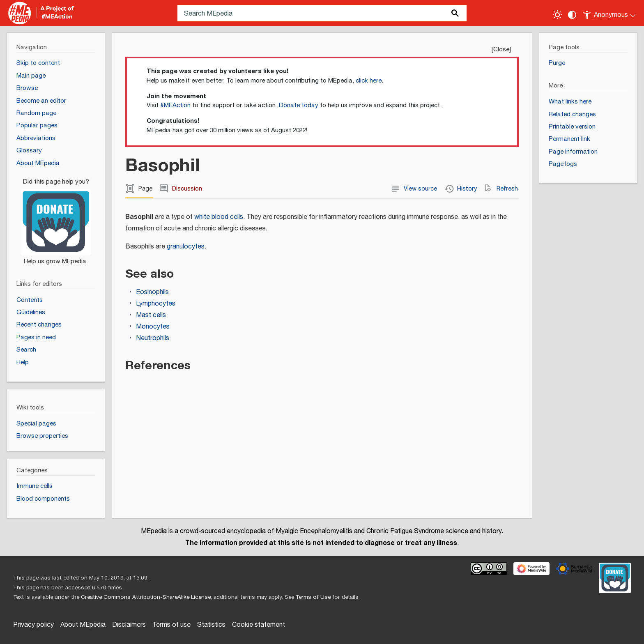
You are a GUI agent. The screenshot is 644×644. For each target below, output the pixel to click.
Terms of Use (313, 597)
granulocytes (186, 247)
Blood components (43, 499)
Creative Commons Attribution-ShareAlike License (146, 597)
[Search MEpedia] (322, 13)
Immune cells (34, 486)
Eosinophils (152, 292)
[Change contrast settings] (572, 15)
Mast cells (151, 315)
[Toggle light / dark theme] (557, 15)
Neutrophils (153, 338)
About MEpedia (83, 625)
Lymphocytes (156, 304)
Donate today (299, 105)
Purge (557, 63)
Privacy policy (33, 625)
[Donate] (56, 218)
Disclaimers (129, 625)
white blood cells (219, 217)
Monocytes (153, 327)
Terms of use (171, 625)
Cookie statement (259, 625)
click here (369, 81)
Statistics (211, 625)
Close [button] (501, 49)
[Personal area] (610, 13)
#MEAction (175, 105)
